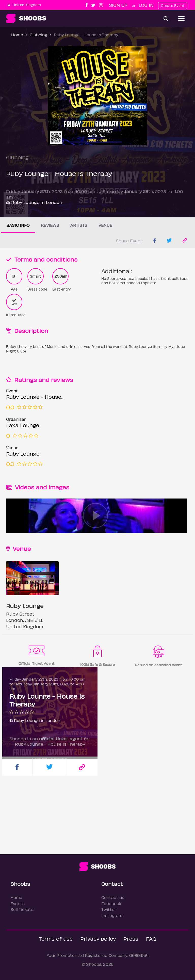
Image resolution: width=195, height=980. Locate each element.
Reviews (50, 225)
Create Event (173, 5)
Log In (146, 5)
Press (131, 938)
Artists (79, 225)
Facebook (111, 903)
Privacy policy (98, 938)
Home (17, 35)
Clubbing (38, 35)
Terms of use (56, 938)
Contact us (113, 897)
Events (18, 903)
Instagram (112, 915)
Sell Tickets (22, 909)
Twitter (109, 909)
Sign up (118, 5)
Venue (105, 225)
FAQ (151, 938)
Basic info (18, 225)
